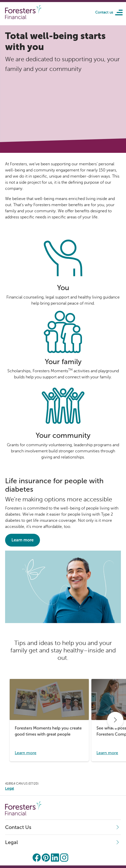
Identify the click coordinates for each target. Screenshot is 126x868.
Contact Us (18, 827)
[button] (115, 720)
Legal (11, 842)
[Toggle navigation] (117, 12)
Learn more (23, 540)
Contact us (104, 12)
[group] (49, 720)
